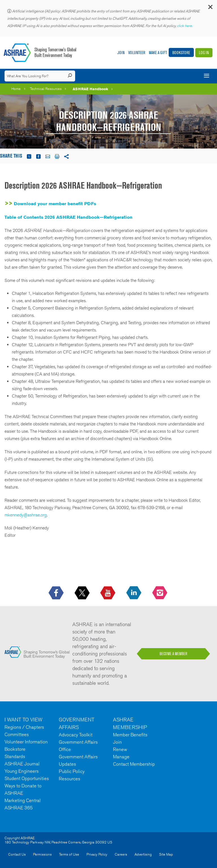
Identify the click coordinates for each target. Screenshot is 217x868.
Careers (121, 854)
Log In (204, 53)
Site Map (166, 854)
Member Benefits (130, 735)
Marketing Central (23, 800)
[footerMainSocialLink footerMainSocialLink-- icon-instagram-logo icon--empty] (160, 593)
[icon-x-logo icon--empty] (83, 593)
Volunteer (137, 53)
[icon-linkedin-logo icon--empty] (134, 593)
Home (16, 89)
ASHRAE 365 (19, 808)
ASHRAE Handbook (90, 89)
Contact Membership (134, 764)
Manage (121, 757)
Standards (15, 756)
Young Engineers (22, 771)
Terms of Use (69, 854)
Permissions (42, 854)
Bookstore (181, 53)
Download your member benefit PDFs (55, 204)
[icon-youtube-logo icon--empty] (108, 593)
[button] (210, 8)
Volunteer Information (26, 742)
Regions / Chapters (24, 727)
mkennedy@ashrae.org (26, 515)
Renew (120, 749)
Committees (17, 734)
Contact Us (17, 854)
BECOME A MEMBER (173, 654)
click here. (185, 26)
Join (121, 53)
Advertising (143, 854)
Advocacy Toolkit (76, 735)
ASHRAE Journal (22, 764)
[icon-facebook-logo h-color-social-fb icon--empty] (57, 593)
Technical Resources (46, 89)
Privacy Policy (97, 854)
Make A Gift (158, 53)
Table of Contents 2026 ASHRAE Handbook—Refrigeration (69, 217)
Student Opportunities (27, 778)
